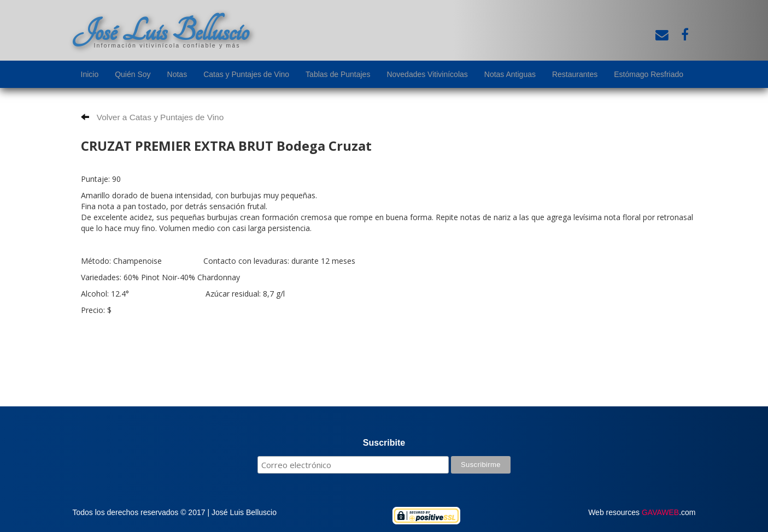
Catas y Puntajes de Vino (246, 74)
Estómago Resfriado (649, 74)
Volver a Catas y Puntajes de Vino (153, 117)
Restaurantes (575, 74)
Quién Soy (133, 74)
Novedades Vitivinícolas (427, 74)
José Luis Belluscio (161, 31)
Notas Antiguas (510, 74)
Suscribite (384, 443)
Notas (177, 74)
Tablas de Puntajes (338, 74)
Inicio (90, 74)
